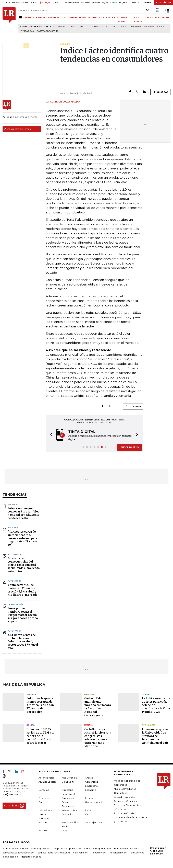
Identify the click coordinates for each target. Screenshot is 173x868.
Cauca (161, 27)
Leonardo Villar (100, 27)
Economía (91, 790)
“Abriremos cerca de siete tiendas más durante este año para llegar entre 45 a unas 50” (23, 538)
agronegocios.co (41, 849)
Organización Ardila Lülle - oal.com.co (158, 851)
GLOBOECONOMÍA (77, 18)
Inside (88, 810)
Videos (66, 830)
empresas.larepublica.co (67, 849)
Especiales (68, 798)
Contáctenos (121, 793)
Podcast (43, 822)
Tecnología (149, 725)
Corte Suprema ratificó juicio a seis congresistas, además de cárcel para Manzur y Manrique (98, 738)
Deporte (147, 694)
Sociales (43, 830)
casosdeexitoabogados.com (18, 853)
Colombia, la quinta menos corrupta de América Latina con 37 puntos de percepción (40, 705)
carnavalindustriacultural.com (54, 853)
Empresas (44, 798)
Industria (13, 528)
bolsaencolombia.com (127, 849)
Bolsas (31, 725)
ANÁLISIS (111, 18)
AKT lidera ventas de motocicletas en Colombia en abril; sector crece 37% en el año (23, 642)
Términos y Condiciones (127, 801)
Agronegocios (46, 778)
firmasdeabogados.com (97, 849)
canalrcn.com (81, 853)
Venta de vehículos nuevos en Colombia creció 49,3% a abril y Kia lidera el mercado (23, 590)
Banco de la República (65, 27)
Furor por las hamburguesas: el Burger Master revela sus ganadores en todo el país (23, 615)
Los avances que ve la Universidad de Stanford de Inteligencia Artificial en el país (155, 736)
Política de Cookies (125, 813)
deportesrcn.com (31, 857)
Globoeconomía (94, 802)
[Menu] (21, 17)
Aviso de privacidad (125, 797)
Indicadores (45, 810)
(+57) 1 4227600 (12, 794)
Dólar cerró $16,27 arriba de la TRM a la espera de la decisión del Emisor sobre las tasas (40, 736)
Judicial (89, 725)
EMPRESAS (54, 18)
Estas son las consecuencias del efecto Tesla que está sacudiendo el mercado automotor (24, 565)
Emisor (84, 27)
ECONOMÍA (41, 18)
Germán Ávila (119, 27)
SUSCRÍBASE (164, 3)
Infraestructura (70, 810)
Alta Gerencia (69, 778)
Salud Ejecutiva (94, 822)
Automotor (15, 554)
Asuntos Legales (47, 782)
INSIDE (166, 18)
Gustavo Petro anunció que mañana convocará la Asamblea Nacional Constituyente (98, 707)
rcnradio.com (99, 853)
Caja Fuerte (68, 782)
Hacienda (13, 504)
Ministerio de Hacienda (142, 27)
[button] (50, 435)
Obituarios (68, 814)
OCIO (63, 18)
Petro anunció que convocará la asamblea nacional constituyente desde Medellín (24, 513)
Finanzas (43, 802)
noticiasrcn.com (118, 853)
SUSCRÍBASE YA (130, 447)
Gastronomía (15, 604)
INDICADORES (154, 18)
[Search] (148, 10)
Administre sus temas (17, 129)
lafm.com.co (137, 853)
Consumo (44, 790)
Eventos (90, 798)
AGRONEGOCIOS (96, 18)
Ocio (88, 814)
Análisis (89, 778)
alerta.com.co (10, 857)
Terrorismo (28, 31)
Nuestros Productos (125, 789)
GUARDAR (160, 92)
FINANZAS (29, 18)
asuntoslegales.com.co (15, 849)
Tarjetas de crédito (48, 31)
